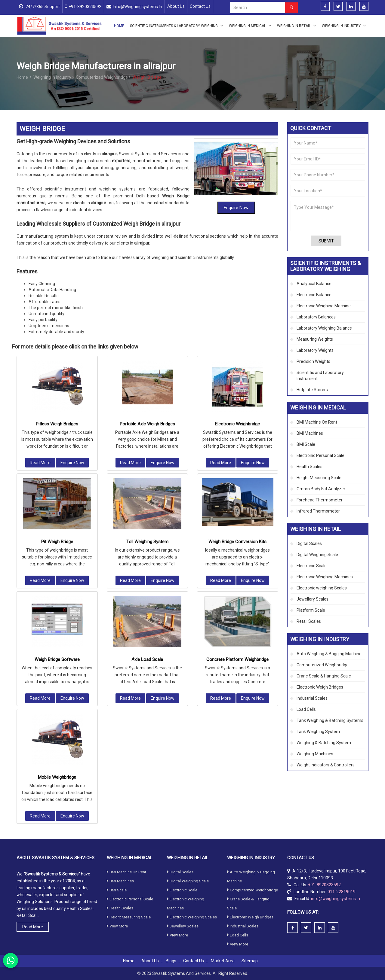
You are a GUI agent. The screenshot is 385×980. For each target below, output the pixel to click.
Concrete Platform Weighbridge (237, 583)
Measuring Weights (315, 339)
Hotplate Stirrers (312, 390)
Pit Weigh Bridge (57, 466)
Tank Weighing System (318, 732)
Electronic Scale (312, 566)
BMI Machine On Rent (317, 422)
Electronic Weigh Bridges (320, 687)
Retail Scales (309, 621)
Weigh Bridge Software (57, 583)
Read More (40, 387)
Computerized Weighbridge (103, 81)
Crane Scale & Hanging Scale (324, 676)
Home (119, 26)
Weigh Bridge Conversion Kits (237, 466)
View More (117, 853)
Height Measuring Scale (319, 478)
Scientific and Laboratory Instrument (320, 376)
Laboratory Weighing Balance (324, 328)
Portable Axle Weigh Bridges (147, 348)
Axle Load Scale (147, 583)
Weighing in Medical (250, 26)
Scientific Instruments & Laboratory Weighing (177, 26)
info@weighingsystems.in (137, 7)
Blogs (171, 961)
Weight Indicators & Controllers (326, 765)
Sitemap (250, 961)
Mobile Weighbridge (57, 701)
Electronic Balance (314, 295)
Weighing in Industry (344, 26)
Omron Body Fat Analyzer (321, 489)
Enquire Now (236, 206)
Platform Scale (311, 610)
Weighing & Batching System (324, 743)
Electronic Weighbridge (237, 348)
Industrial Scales (312, 698)
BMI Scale (306, 444)
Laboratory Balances (316, 317)
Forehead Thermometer (320, 500)
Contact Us (200, 6)
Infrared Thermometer (318, 511)
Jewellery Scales (313, 599)
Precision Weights (313, 361)
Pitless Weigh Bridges (57, 348)
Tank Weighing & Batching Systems (330, 720)
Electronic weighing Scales (322, 588)
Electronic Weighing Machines (325, 577)
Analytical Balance (314, 284)
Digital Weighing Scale (317, 555)
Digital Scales (309, 543)
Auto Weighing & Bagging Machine (329, 654)
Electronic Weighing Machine (324, 306)
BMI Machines (310, 433)
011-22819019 (342, 818)
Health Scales (310, 467)
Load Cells (306, 709)
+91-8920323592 (85, 7)
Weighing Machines (315, 754)
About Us (176, 6)
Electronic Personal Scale (320, 455)
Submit (326, 241)
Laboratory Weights (315, 350)
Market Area (223, 961)
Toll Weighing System (147, 466)
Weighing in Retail (297, 26)
